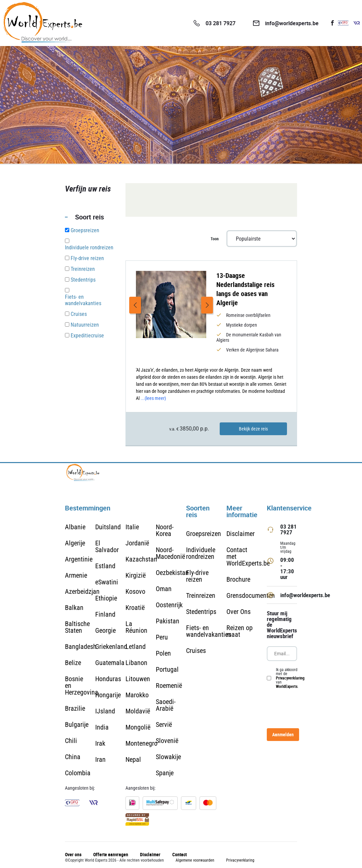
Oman (164, 589)
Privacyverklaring (290, 678)
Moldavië (138, 711)
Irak (100, 743)
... (153, 398)
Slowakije (168, 757)
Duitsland (108, 527)
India (102, 727)
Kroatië (135, 608)
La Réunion (136, 627)
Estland (105, 566)
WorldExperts (287, 686)
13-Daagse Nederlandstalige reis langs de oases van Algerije (245, 289)
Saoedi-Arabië (166, 705)
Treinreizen (201, 595)
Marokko (137, 695)
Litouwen (138, 679)
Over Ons (239, 612)
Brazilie (75, 708)
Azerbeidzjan (82, 591)
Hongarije (108, 695)
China (73, 757)
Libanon (136, 663)
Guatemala (110, 663)
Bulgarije (77, 725)
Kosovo (135, 591)
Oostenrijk (169, 605)
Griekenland (111, 647)
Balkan (74, 608)
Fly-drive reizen (197, 576)
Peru (162, 637)
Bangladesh (81, 647)
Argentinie (79, 559)
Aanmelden (283, 734)
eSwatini (107, 582)
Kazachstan (141, 559)
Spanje (165, 773)
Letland (136, 647)
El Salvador (107, 546)
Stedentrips (201, 612)
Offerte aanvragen (111, 854)
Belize (73, 663)
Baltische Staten (77, 627)
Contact (179, 854)
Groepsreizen (204, 534)
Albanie (75, 527)
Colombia (78, 773)
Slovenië (167, 741)
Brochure (238, 579)
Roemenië (169, 686)
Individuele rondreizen (201, 553)
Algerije (75, 543)
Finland (105, 614)
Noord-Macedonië (170, 553)
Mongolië (138, 727)
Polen (163, 653)
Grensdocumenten (251, 595)
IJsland (105, 711)
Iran (100, 759)
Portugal (167, 669)
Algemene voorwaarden (195, 860)
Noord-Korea (165, 530)
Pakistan (168, 621)
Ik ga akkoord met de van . (290, 678)
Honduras (108, 679)
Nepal (133, 759)
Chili (71, 741)
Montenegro (141, 743)
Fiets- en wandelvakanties (209, 631)
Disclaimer (241, 534)
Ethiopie (106, 598)
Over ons (73, 854)
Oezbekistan (172, 573)
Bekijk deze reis (253, 429)
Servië (164, 725)
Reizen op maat (240, 631)
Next (207, 305)
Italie (132, 527)
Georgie (105, 630)
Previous (135, 305)
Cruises (196, 651)
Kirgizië (136, 575)
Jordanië (137, 543)
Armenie (76, 575)
